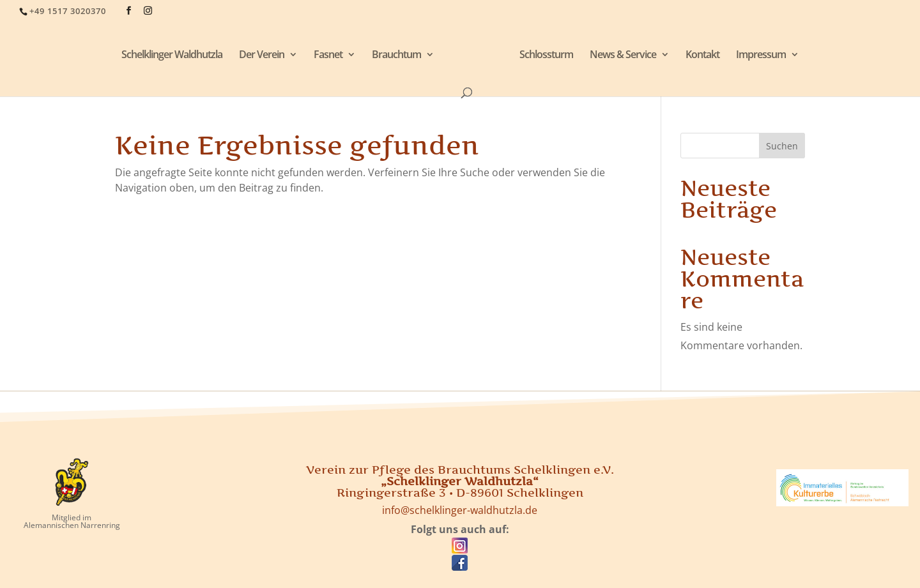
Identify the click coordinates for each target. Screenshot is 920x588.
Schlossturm (546, 56)
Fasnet (328, 56)
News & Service (623, 56)
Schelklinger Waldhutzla (172, 56)
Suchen (782, 146)
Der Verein (262, 56)
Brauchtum (396, 56)
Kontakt (702, 56)
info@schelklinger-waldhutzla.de (460, 510)
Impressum (761, 56)
